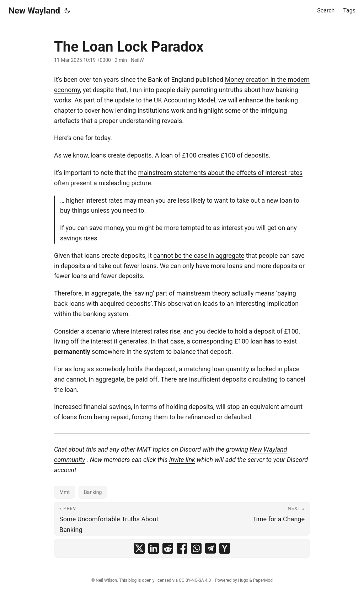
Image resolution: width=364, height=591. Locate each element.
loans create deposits (121, 155)
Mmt (65, 492)
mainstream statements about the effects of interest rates (221, 173)
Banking (93, 492)
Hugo (243, 580)
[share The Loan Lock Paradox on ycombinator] (225, 548)
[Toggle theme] (67, 11)
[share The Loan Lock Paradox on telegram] (210, 548)
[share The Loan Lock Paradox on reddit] (168, 548)
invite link (182, 460)
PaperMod (263, 580)
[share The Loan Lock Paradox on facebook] (182, 548)
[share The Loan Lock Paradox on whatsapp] (196, 548)
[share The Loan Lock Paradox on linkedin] (154, 548)
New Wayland (34, 11)
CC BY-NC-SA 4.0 (195, 580)
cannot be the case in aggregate (199, 255)
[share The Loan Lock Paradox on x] (139, 548)
